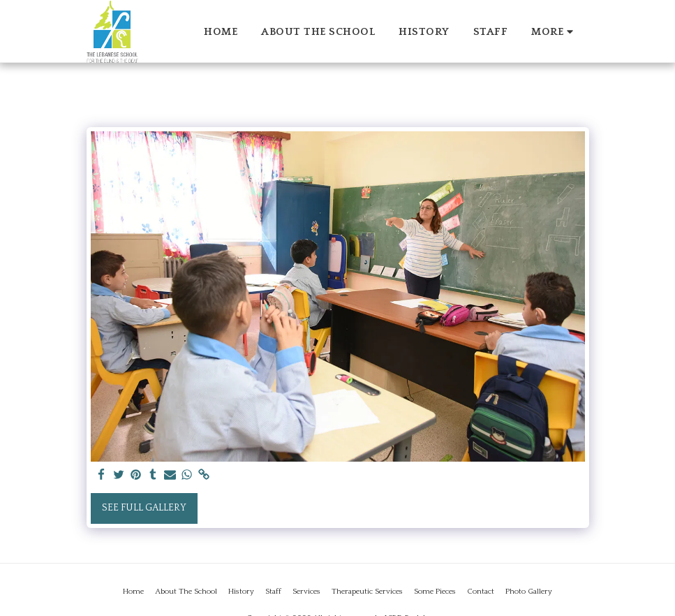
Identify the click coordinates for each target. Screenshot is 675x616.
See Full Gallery (144, 508)
